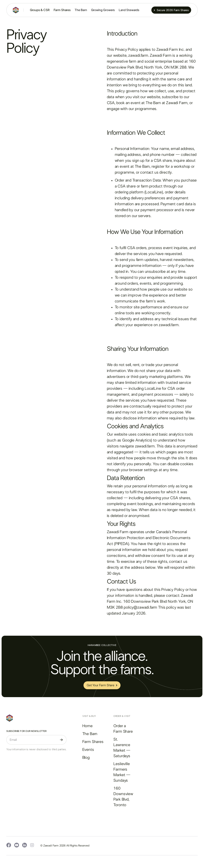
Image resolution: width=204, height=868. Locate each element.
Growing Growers (103, 10)
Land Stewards (129, 10)
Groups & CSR (40, 10)
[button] (143, 10)
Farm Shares (62, 10)
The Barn (81, 10)
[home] (16, 10)
